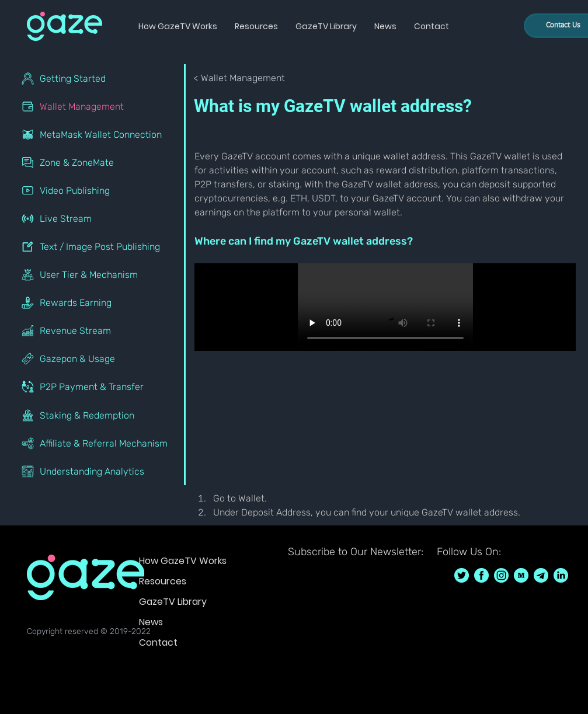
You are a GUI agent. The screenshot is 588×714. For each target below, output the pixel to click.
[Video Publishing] (99, 190)
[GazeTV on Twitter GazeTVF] (462, 575)
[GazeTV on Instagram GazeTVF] (501, 575)
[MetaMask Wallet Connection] (99, 134)
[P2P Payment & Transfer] (99, 386)
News (151, 622)
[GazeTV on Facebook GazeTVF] (481, 575)
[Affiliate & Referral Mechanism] (99, 443)
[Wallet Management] (99, 106)
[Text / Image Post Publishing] (99, 246)
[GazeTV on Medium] (521, 575)
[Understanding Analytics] (99, 471)
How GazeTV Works (183, 561)
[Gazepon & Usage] (99, 358)
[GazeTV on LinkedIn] (561, 575)
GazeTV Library (173, 602)
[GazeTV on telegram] (541, 575)
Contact (158, 642)
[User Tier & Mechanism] (99, 274)
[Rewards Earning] (99, 302)
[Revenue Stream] (99, 330)
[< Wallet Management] (240, 78)
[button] (178, 26)
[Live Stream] (99, 218)
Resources (163, 581)
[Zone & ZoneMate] (99, 162)
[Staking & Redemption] (99, 415)
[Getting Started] (99, 78)
